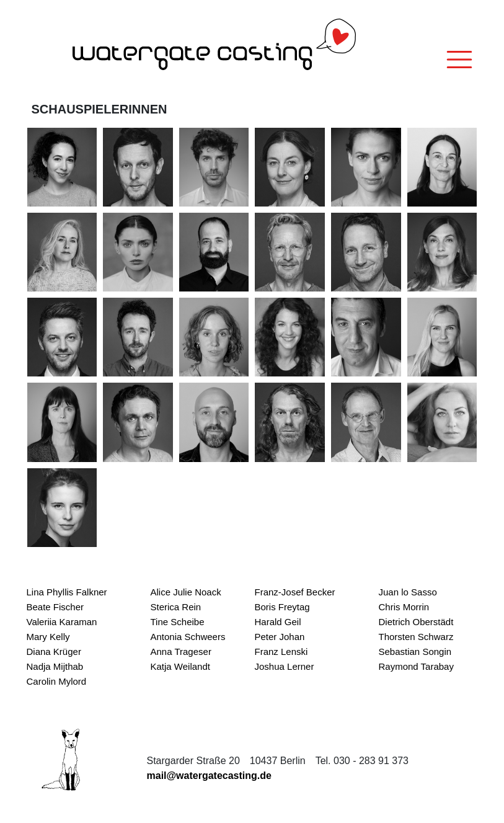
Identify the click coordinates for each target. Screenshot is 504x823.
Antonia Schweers (188, 637)
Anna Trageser (181, 652)
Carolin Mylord (57, 681)
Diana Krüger (54, 652)
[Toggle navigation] (459, 60)
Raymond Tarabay (416, 666)
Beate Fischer (55, 607)
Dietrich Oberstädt (416, 622)
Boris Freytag (282, 607)
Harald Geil (278, 622)
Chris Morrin (404, 607)
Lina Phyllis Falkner (67, 592)
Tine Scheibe (178, 622)
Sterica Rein (176, 607)
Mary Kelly (48, 637)
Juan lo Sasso (408, 592)
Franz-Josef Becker (295, 592)
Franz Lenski (281, 652)
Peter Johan (280, 637)
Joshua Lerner (285, 666)
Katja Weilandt (180, 666)
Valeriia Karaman (62, 622)
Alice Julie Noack (186, 592)
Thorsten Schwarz (416, 637)
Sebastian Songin (415, 652)
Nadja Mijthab (55, 666)
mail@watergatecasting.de (209, 776)
